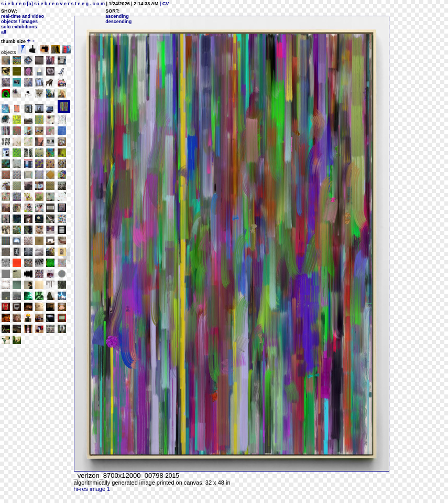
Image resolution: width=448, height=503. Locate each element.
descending (118, 22)
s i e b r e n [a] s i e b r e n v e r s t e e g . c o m (53, 4)
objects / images (19, 22)
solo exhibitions (19, 27)
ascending (117, 16)
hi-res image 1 (92, 489)
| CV (163, 4)
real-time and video (23, 16)
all (4, 32)
